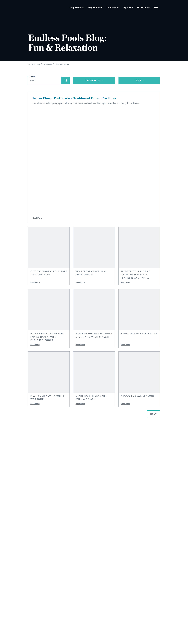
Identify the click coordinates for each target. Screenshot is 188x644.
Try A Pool (128, 7)
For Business (144, 7)
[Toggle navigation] (156, 7)
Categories (93, 80)
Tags (138, 80)
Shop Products (77, 7)
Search (33, 77)
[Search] (66, 80)
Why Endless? (95, 7)
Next (154, 414)
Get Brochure (113, 7)
